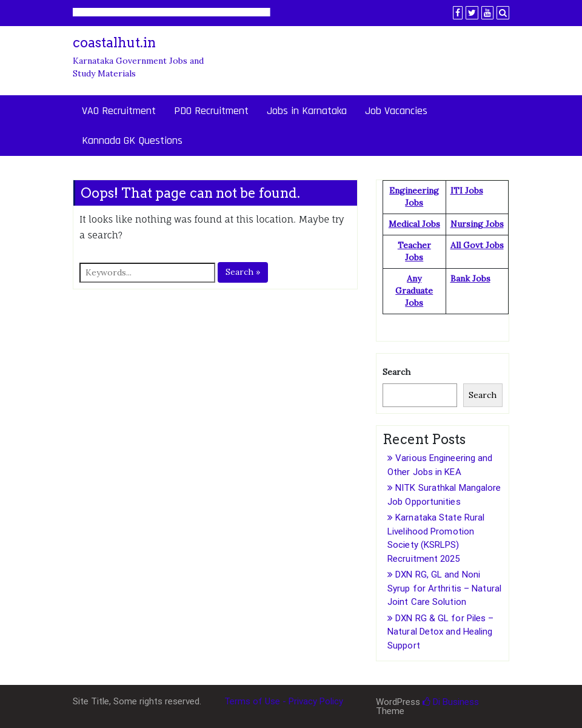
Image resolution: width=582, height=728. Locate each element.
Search (396, 372)
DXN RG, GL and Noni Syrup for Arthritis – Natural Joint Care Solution (444, 588)
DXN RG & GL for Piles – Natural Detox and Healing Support (440, 632)
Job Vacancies (396, 111)
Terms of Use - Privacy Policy (284, 701)
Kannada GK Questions (132, 140)
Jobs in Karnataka (307, 111)
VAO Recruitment (119, 111)
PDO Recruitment (211, 111)
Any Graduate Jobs (414, 291)
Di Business (451, 702)
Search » (243, 272)
